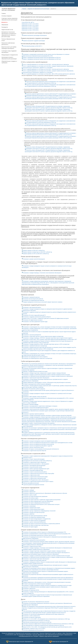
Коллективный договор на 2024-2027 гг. (32, 46)
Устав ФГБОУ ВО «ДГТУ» (28, 22)
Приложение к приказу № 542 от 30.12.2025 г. (34, 629)
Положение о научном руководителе (31, 335)
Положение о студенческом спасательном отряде (35, 477)
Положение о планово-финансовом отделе (33, 509)
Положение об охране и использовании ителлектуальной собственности (40, 449)
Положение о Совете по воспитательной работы (34, 472)
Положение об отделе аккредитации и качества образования (37, 501)
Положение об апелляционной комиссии (32, 299)
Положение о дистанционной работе (31, 307)
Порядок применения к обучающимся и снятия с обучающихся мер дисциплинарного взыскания (46, 382)
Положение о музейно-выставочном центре (33, 512)
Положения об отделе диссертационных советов (34, 516)
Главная (4, 13)
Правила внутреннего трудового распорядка (33, 41)
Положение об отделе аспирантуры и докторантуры (35, 525)
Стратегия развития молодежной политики (33, 485)
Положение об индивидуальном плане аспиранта (35, 357)
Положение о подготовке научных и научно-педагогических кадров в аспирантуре (43, 336)
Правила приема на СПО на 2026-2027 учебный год (35, 254)
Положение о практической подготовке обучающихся (35, 378)
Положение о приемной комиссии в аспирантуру (34, 346)
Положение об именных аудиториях (31, 617)
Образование (5, 25)
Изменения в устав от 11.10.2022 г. (30, 28)
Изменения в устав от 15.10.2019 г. (30, 24)
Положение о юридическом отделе (31, 508)
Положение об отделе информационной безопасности (36, 503)
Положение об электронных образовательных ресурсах (35, 602)
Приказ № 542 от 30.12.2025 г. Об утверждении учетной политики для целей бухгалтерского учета (47, 627)
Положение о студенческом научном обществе (34, 451)
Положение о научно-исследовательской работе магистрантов (38, 444)
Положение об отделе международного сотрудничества (36, 519)
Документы (5, 22)
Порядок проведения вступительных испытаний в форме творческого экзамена (42, 302)
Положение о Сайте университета (31, 616)
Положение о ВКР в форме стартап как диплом (34, 397)
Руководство (5, 27)
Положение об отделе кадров (30, 527)
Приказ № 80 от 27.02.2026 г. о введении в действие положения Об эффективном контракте (45, 318)
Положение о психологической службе (32, 467)
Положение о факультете (29, 492)
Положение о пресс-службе (29, 495)
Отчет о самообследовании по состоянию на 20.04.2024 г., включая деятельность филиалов (45, 64)
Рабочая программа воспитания (30, 483)
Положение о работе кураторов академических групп (35, 469)
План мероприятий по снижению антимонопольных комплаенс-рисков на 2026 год (43, 625)
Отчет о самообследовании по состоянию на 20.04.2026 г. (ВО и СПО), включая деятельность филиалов (48, 74)
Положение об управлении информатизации (33, 517)
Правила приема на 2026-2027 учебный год (33, 250)
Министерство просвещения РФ (60, 642)
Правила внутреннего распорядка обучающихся (34, 35)
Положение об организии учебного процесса (33, 389)
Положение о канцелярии (29, 506)
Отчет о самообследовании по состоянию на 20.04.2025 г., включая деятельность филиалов (45, 69)
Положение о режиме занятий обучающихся (33, 259)
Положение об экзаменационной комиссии (33, 300)
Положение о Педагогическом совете (32, 546)
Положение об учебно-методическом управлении (35, 496)
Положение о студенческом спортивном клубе (34, 478)
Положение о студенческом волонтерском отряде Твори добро (38, 473)
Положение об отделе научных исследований (34, 520)
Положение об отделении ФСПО (30, 590)
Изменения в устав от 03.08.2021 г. (30, 27)
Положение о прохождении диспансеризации (34, 466)
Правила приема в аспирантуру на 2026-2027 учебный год (37, 252)
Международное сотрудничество (10, 55)
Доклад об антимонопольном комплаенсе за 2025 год (36, 621)
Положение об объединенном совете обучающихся (35, 480)
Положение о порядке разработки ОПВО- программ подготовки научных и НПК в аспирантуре (46, 344)
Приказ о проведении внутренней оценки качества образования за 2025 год (41, 59)
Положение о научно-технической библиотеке (34, 522)
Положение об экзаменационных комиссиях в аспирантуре (37, 358)
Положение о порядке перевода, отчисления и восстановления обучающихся (42, 273)
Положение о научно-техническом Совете (33, 447)
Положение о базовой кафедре (30, 404)
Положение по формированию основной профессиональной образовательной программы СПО (46, 534)
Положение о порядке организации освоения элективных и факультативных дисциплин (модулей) (47, 415)
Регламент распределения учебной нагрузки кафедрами (36, 384)
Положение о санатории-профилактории (32, 470)
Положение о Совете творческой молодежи (33, 459)
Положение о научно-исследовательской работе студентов (37, 446)
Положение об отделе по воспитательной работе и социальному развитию (41, 524)
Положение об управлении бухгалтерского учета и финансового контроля (41, 504)
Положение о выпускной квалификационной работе (35, 408)
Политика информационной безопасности (33, 630)
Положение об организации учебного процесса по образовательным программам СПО (44, 532)
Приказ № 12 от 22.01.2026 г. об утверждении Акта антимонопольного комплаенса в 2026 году (46, 619)
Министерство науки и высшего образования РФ (21, 642)
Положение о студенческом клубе (31, 475)
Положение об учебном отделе (30, 498)
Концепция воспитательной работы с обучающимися (35, 464)
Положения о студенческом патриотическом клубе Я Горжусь (38, 481)
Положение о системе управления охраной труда (35, 322)
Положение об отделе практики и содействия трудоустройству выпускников (41, 500)
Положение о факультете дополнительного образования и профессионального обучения (44, 493)
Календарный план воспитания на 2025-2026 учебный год (37, 461)
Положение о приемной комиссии (31, 297)
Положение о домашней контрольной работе (33, 540)
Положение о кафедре (28, 490)
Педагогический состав (7, 30)
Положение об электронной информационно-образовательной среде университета (43, 614)
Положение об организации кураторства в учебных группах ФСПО (39, 535)
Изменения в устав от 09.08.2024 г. (30, 30)
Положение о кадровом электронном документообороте (36, 317)
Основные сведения (7, 16)
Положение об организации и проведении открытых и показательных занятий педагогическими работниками (49, 428)
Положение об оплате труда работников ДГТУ (34, 315)
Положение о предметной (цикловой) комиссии (34, 560)
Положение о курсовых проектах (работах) (33, 414)
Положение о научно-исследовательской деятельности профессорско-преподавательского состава (47, 443)
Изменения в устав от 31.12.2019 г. (30, 25)
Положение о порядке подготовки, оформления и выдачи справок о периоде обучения (44, 373)
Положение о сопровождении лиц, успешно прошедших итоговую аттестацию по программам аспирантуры (49, 327)
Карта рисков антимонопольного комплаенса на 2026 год (36, 622)
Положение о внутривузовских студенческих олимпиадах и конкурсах (39, 406)
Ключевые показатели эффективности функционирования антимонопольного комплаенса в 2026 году (48, 624)
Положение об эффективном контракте (32, 320)
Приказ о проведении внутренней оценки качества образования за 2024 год (41, 57)
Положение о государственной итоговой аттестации (35, 371)
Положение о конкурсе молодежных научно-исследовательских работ (40, 441)
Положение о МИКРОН (28, 514)
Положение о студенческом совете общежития (34, 462)
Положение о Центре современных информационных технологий (39, 511)
